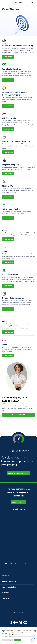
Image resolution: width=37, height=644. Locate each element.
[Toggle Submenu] (31, 576)
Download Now (8, 57)
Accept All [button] (17, 640)
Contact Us (20, 612)
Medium (11, 563)
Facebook (31, 563)
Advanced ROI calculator (18, 473)
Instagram (16, 563)
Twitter (21, 563)
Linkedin (6, 563)
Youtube (26, 563)
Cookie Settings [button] (7, 640)
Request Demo (19, 502)
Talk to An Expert (18, 415)
